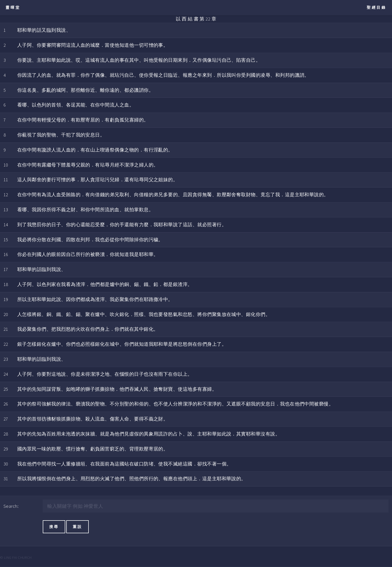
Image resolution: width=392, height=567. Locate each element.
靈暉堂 (13, 7)
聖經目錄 (377, 7)
